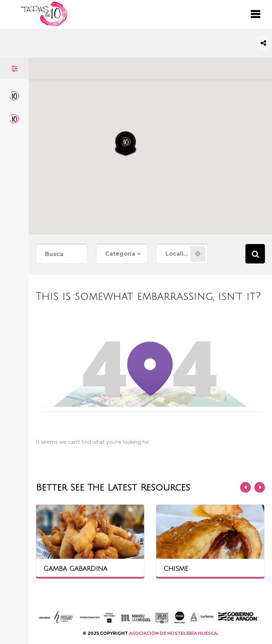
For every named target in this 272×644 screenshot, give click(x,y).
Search (255, 254)
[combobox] (122, 254)
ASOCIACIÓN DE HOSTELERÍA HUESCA (173, 633)
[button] (130, 117)
